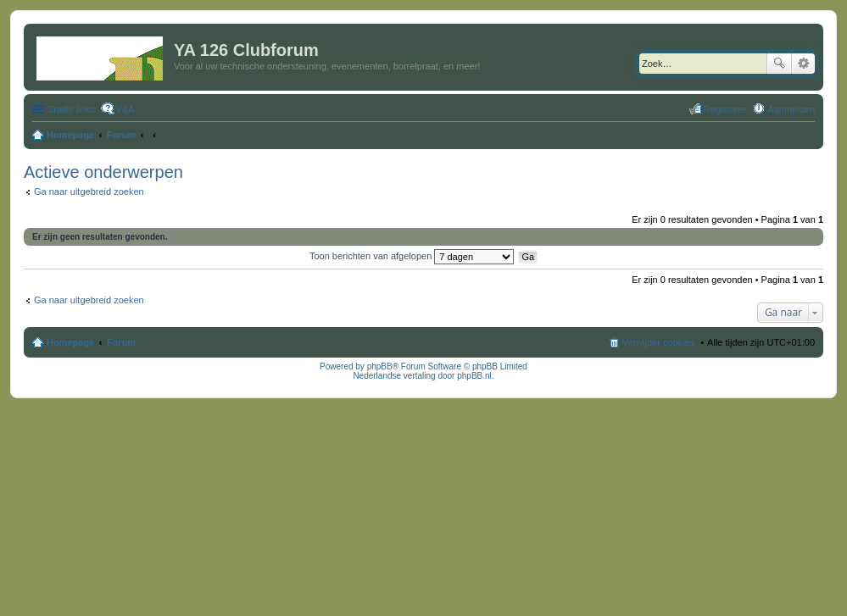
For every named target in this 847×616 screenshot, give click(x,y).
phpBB (380, 366)
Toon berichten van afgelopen (412, 256)
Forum (121, 342)
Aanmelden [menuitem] (791, 109)
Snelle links (71, 109)
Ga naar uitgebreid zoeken (89, 191)
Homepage (70, 342)
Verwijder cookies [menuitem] (659, 342)
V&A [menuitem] (125, 109)
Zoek (779, 64)
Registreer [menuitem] (725, 109)
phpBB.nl (474, 376)
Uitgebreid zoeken (803, 64)
